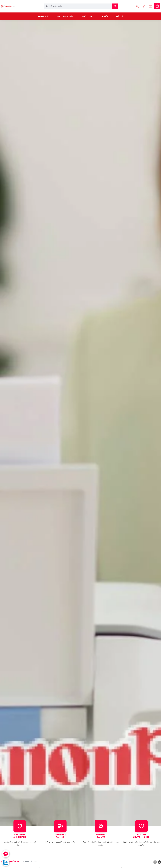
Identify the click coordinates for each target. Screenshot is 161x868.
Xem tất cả (31, 862)
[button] (155, 862)
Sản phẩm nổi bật (10, 862)
